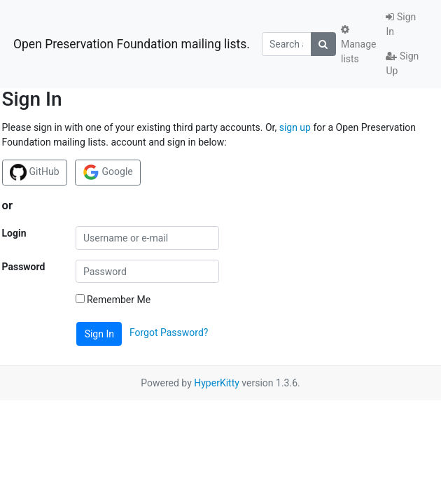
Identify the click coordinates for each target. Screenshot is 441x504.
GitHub (35, 172)
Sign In (401, 24)
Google (108, 172)
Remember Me (113, 300)
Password (24, 267)
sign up (295, 127)
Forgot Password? (169, 333)
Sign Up (402, 63)
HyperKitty (217, 383)
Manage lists (358, 44)
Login (14, 233)
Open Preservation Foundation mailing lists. (132, 44)
